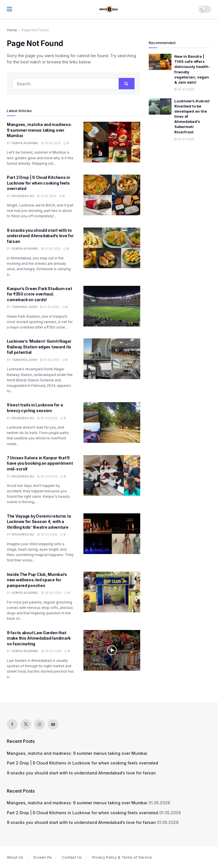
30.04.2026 (47, 418)
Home (12, 30)
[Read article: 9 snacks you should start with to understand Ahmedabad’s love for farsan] (112, 248)
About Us (15, 857)
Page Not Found (35, 30)
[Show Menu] (10, 9)
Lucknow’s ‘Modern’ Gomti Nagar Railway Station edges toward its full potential (39, 347)
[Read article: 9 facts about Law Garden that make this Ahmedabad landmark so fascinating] (112, 650)
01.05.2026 (51, 143)
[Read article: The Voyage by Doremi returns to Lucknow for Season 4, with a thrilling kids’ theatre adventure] (112, 534)
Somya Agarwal (25, 143)
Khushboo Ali (23, 196)
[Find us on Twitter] (26, 724)
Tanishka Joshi (24, 307)
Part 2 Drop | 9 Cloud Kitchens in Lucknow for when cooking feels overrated (38, 183)
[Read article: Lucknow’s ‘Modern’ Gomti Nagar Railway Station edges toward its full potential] (112, 359)
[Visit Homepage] (109, 9)
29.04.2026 (52, 593)
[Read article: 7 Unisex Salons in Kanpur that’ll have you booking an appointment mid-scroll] (112, 475)
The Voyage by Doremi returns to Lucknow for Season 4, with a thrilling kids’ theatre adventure (39, 522)
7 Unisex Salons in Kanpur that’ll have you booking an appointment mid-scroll (40, 463)
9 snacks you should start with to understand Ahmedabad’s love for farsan (40, 236)
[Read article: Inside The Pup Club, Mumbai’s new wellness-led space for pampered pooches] (112, 592)
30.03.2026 (184, 89)
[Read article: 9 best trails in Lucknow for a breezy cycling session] (112, 422)
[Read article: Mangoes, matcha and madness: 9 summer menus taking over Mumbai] (112, 142)
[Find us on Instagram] (39, 724)
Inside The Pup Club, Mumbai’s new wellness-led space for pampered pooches (37, 580)
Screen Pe (42, 857)
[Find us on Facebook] (12, 724)
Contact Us (72, 857)
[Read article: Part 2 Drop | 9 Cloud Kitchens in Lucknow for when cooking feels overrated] (112, 195)
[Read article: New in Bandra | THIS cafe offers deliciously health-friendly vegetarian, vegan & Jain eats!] (160, 62)
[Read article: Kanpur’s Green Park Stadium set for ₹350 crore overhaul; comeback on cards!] (112, 306)
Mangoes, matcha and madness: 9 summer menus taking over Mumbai (39, 130)
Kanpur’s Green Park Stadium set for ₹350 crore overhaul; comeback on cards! (39, 294)
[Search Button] (127, 84)
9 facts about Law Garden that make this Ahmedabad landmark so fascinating (39, 638)
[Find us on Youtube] (53, 724)
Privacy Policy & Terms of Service (122, 857)
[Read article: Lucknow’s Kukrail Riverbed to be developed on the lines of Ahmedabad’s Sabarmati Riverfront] (160, 107)
